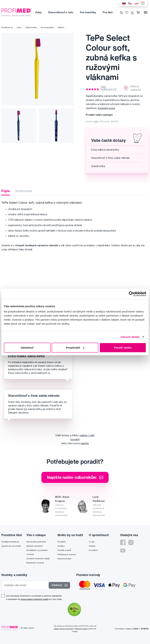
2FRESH (145, 629)
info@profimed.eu (10, 542)
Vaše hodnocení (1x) (109, 88)
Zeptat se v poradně (11, 546)
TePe (96, 121)
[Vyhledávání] (121, 12)
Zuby (38, 12)
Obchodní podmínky (36, 542)
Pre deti (108, 12)
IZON (136, 629)
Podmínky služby (81, 629)
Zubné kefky (31, 27)
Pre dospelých (47, 27)
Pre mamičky (88, 12)
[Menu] (146, 12)
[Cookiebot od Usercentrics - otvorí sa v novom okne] (131, 294)
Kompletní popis (106, 108)
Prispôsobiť (75, 348)
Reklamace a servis (67, 554)
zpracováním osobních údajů (34, 599)
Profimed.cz (7, 27)
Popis (6, 191)
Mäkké (61, 27)
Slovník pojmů (64, 550)
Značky (61, 546)
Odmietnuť (27, 348)
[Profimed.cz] (17, 12)
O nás (92, 542)
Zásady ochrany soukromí (63, 629)
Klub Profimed (64, 559)
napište (85, 443)
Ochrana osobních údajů (38, 558)
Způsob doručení (35, 546)
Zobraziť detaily (130, 337)
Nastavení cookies (35, 563)
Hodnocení (24, 191)
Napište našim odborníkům (75, 477)
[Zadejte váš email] (26, 585)
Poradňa (62, 542)
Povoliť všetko (123, 348)
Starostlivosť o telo (61, 12)
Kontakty (93, 550)
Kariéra (92, 546)
